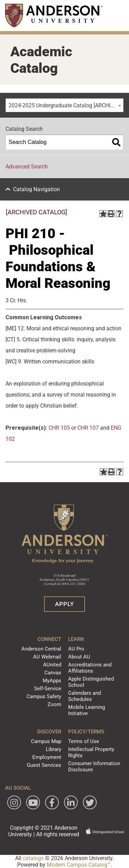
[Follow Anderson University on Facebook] (52, 802)
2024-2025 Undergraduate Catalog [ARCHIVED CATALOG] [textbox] (66, 105)
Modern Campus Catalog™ (79, 865)
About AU (79, 657)
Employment (47, 757)
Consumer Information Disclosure (94, 767)
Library (53, 749)
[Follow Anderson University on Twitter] (90, 802)
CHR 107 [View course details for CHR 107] (88, 428)
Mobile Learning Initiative (87, 710)
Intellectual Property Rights (91, 752)
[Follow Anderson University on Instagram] (14, 802)
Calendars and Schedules (84, 696)
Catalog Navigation (36, 189)
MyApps (52, 681)
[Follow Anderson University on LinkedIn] (71, 802)
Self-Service (48, 689)
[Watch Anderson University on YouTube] (33, 802)
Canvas (53, 673)
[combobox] (64, 105)
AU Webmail (47, 657)
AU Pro (76, 649)
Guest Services (44, 765)
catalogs (33, 858)
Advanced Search (27, 167)
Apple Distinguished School (91, 682)
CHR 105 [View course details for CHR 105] (59, 428)
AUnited (52, 665)
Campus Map (46, 741)
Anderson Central (41, 649)
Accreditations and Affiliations (90, 668)
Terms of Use (84, 741)
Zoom (54, 704)
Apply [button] (64, 604)
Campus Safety (44, 696)
